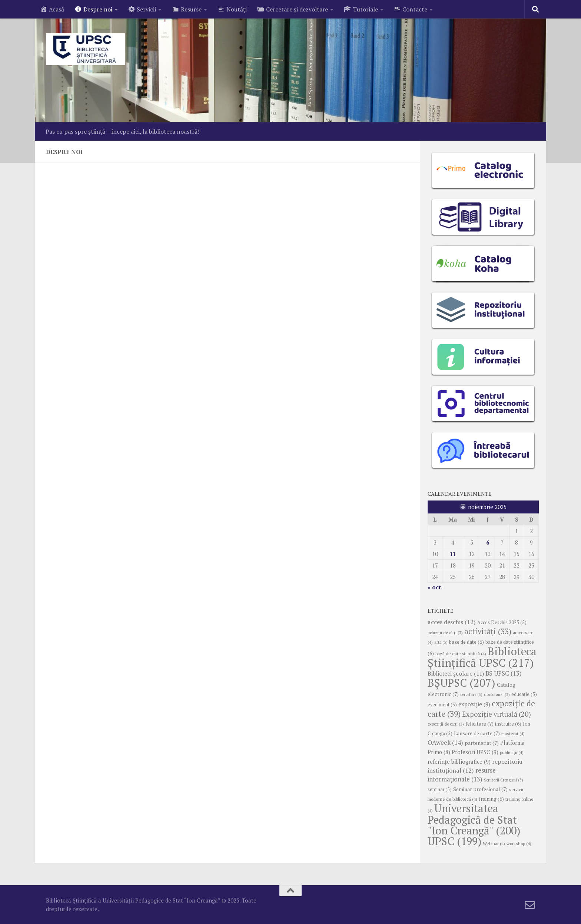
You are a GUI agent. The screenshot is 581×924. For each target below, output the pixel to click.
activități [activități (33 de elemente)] (488, 631)
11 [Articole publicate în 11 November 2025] (453, 554)
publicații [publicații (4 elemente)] (512, 752)
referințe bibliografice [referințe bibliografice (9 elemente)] (459, 761)
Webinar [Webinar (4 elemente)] (494, 843)
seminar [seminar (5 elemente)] (440, 789)
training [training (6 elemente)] (491, 799)
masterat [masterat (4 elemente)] (513, 734)
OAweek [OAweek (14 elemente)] (445, 742)
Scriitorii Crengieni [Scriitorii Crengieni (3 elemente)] (504, 780)
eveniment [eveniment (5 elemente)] (442, 705)
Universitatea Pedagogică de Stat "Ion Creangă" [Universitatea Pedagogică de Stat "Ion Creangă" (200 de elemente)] (474, 819)
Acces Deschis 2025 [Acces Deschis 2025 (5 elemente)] (502, 622)
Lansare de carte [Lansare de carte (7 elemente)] (477, 733)
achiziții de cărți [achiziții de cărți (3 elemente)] (445, 633)
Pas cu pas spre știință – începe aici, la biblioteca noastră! (122, 131)
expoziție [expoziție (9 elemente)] (474, 704)
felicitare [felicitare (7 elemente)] (479, 724)
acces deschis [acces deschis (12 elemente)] (452, 622)
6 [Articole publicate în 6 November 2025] (488, 542)
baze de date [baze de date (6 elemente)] (467, 642)
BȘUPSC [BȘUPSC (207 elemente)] (462, 683)
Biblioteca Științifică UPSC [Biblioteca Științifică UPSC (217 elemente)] (482, 657)
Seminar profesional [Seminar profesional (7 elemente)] (480, 789)
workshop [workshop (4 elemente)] (519, 843)
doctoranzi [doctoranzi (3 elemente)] (497, 694)
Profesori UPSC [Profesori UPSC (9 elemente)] (475, 752)
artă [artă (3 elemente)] (441, 642)
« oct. (435, 587)
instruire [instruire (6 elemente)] (508, 724)
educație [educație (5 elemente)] (524, 694)
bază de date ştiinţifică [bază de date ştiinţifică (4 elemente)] (461, 654)
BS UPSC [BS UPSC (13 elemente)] (504, 673)
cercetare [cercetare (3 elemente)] (471, 694)
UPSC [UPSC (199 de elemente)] (454, 841)
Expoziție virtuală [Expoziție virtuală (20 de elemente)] (497, 714)
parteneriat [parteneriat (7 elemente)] (482, 743)
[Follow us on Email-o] (530, 905)
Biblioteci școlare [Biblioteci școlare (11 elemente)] (456, 674)
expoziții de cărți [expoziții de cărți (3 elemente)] (446, 724)
